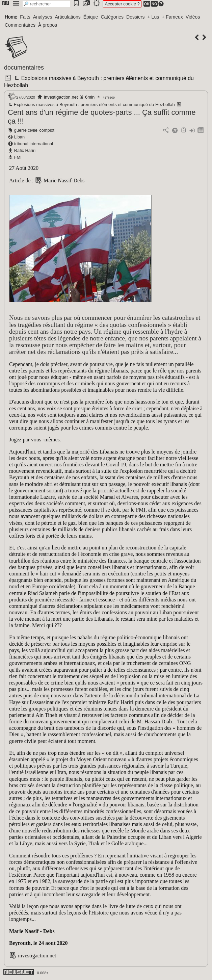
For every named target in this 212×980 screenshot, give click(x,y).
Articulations (68, 17)
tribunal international (34, 144)
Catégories (112, 17)
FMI (18, 157)
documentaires (24, 68)
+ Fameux (172, 17)
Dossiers (135, 17)
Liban (19, 137)
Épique (91, 17)
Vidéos (193, 17)
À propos (48, 25)
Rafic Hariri (25, 150)
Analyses (43, 17)
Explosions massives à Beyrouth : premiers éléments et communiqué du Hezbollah (91, 105)
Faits (25, 17)
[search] (46, 4)
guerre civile (26, 130)
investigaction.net (61, 97)
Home (11, 17)
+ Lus (153, 17)
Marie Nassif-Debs (64, 180)
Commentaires (20, 25)
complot (47, 130)
